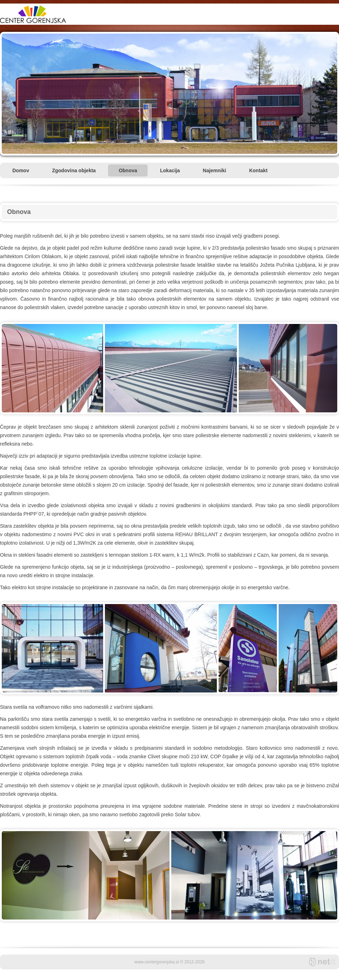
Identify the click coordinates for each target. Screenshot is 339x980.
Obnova (128, 170)
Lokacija (170, 170)
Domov (21, 170)
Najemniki (214, 170)
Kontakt (258, 170)
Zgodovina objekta (74, 170)
